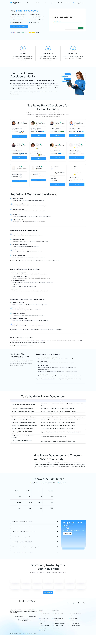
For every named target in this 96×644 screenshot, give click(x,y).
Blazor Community (40, 335)
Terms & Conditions (45, 631)
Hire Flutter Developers (75, 628)
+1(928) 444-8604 (79, 3)
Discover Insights (50, 3)
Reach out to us (68, 539)
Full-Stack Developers (57, 335)
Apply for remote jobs (45, 619)
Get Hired (39, 3)
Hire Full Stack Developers (75, 619)
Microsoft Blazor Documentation (39, 266)
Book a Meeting (48, 598)
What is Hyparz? (44, 626)
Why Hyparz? (43, 621)
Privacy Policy (43, 633)
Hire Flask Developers (74, 624)
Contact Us (43, 636)
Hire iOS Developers (57, 621)
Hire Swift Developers (74, 626)
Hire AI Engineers (56, 633)
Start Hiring (61, 3)
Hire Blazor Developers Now (19, 27)
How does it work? (44, 624)
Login (68, 3)
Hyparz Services (25, 639)
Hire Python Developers (58, 624)
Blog (41, 628)
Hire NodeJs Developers (58, 631)
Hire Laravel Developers (75, 621)
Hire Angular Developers (75, 631)
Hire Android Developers (58, 619)
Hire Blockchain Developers (59, 628)
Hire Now (19, 136)
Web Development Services (48, 384)
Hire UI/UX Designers (57, 626)
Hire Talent (30, 3)
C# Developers (57, 266)
